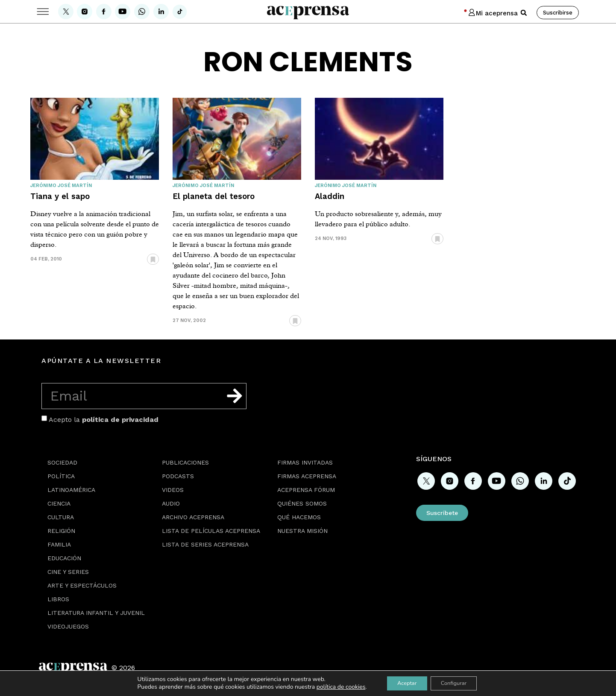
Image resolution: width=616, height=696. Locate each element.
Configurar (457, 683)
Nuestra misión (302, 531)
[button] (524, 13)
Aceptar (403, 683)
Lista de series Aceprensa (205, 544)
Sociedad (62, 462)
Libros (58, 599)
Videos (173, 490)
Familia (59, 544)
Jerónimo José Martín (61, 186)
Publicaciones (185, 462)
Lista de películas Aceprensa (211, 531)
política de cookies (334, 686)
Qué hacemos (299, 517)
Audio (171, 503)
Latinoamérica (71, 490)
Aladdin (330, 196)
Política (61, 476)
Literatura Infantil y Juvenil (96, 613)
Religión (61, 531)
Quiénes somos (302, 503)
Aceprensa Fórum (306, 490)
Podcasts (178, 476)
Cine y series (68, 572)
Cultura (61, 517)
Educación (64, 558)
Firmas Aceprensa (307, 476)
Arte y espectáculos (82, 585)
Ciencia (59, 503)
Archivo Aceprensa (193, 517)
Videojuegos (68, 626)
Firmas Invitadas (305, 462)
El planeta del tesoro (214, 196)
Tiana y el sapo (60, 196)
